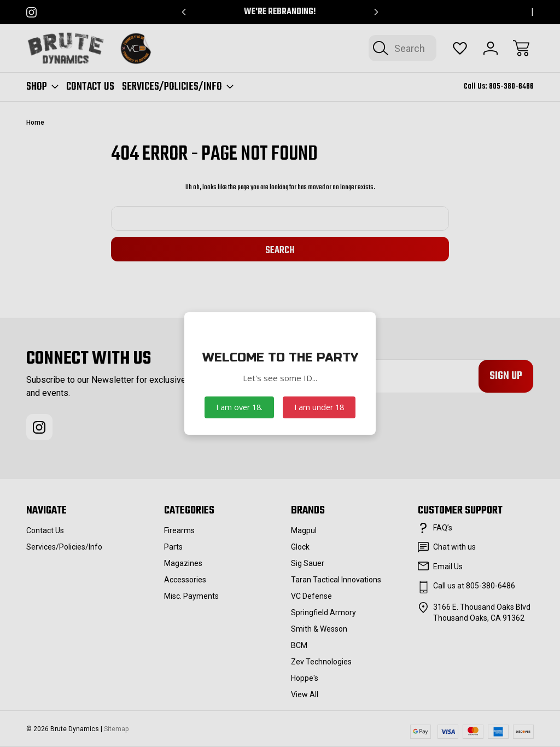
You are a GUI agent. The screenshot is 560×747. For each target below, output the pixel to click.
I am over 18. (239, 407)
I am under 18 (319, 407)
